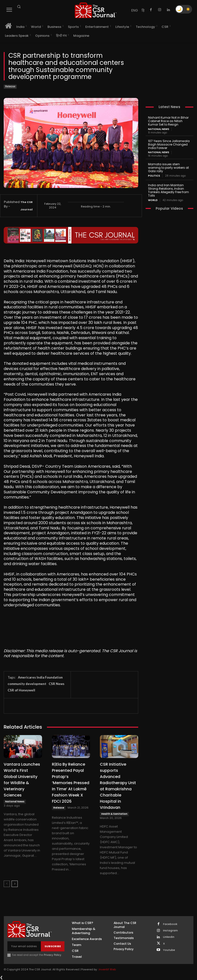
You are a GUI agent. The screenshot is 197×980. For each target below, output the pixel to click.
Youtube (169, 950)
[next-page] (15, 884)
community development (27, 684)
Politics (154, 176)
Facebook (170, 924)
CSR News (57, 684)
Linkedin (169, 937)
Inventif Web (107, 969)
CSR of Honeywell (21, 690)
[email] (24, 946)
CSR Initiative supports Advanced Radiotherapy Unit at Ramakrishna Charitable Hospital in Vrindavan (118, 786)
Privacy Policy (53, 955)
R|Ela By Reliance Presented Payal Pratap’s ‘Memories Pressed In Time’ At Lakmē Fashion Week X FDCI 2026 (71, 783)
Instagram (170, 931)
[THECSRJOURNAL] (96, 10)
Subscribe (53, 946)
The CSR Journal (27, 206)
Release (10, 87)
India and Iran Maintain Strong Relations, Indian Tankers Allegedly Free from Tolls (168, 190)
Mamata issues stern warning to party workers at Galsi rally (168, 168)
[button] (19, 7)
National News (15, 802)
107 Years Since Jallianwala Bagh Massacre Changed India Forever (169, 144)
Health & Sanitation (114, 814)
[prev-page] (7, 884)
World (153, 200)
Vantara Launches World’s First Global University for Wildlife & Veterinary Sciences (22, 780)
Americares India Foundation (40, 677)
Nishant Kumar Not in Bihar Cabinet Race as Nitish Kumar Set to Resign (168, 121)
